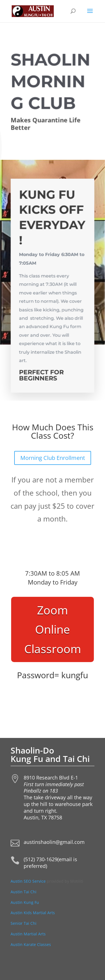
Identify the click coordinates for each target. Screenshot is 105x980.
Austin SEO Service (28, 881)
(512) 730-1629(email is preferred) (50, 863)
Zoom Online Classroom (53, 629)
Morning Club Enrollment (53, 458)
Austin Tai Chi (24, 892)
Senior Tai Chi (24, 923)
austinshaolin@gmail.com (54, 842)
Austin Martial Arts (28, 934)
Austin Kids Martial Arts (33, 913)
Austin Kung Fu (25, 902)
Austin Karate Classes (31, 944)
